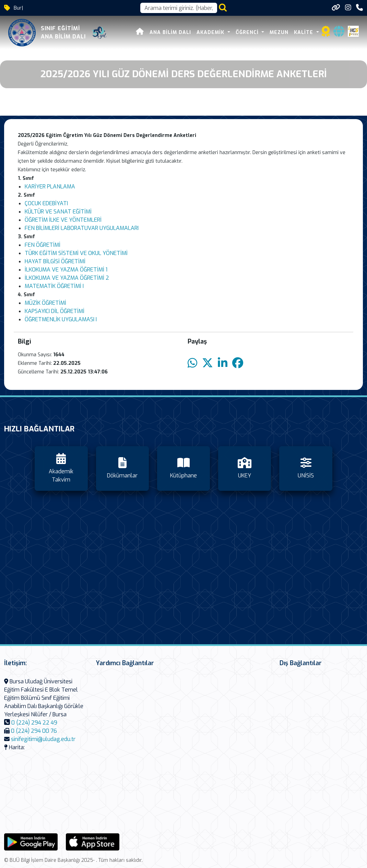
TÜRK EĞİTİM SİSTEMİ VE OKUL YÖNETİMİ (76, 253)
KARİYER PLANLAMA (50, 187)
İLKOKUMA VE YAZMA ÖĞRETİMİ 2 (67, 278)
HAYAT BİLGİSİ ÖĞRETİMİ (55, 261)
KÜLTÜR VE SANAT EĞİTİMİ (59, 212)
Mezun (279, 32)
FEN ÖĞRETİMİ (43, 245)
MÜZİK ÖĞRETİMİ (45, 303)
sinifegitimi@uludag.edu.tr (43, 739)
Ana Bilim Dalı (170, 32)
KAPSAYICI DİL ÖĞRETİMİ (55, 311)
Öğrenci (248, 32)
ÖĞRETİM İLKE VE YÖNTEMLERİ (63, 220)
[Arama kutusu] (179, 8)
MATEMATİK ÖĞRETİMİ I (54, 286)
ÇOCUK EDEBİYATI (46, 203)
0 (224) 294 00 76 (34, 731)
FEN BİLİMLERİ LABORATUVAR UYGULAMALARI (82, 228)
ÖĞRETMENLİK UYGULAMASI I (61, 319)
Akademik (211, 32)
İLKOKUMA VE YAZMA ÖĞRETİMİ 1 (66, 270)
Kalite (304, 32)
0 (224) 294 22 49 (34, 723)
